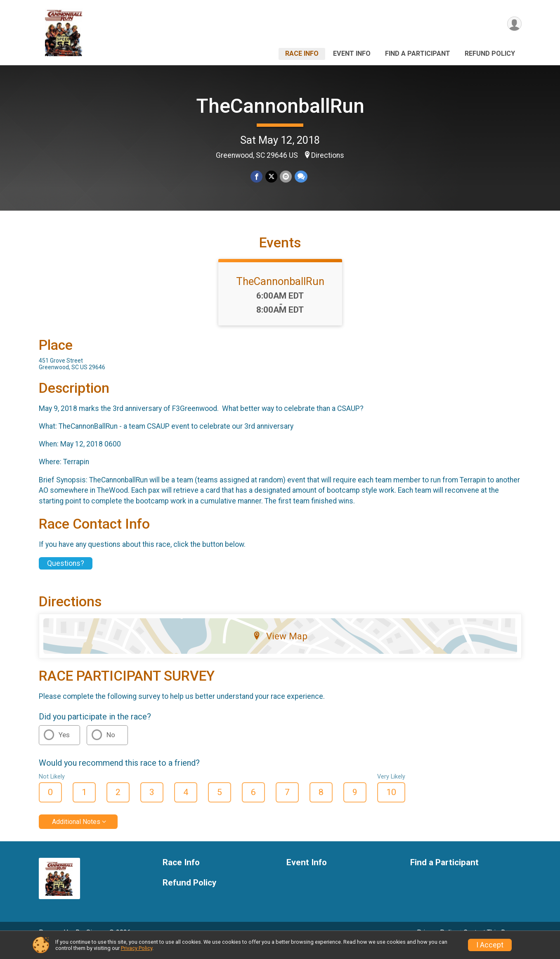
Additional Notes (76, 833)
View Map (280, 648)
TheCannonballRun (280, 106)
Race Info (302, 53)
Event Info (352, 53)
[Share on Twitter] (271, 177)
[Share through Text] (301, 177)
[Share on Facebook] (257, 177)
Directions (328, 155)
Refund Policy (490, 53)
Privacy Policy (137, 948)
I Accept (490, 945)
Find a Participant (418, 53)
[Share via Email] (286, 177)
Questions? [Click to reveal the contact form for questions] (66, 575)
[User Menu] (514, 24)
